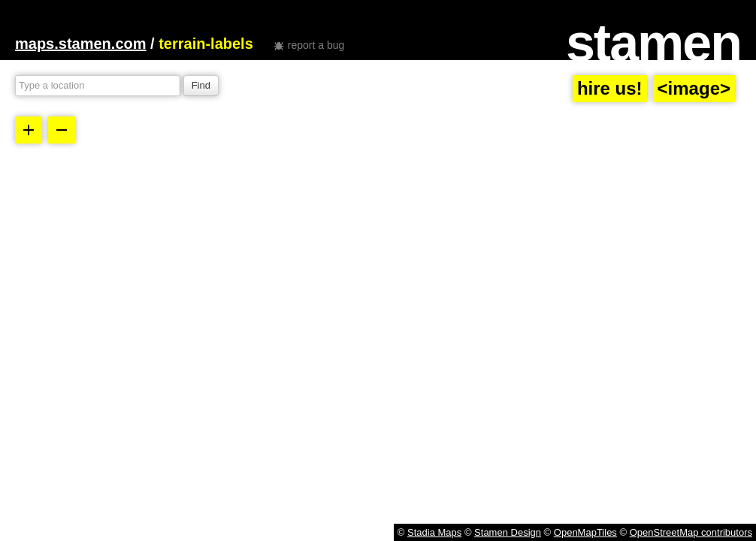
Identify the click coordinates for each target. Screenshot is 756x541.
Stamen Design (508, 532)
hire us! (610, 88)
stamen (653, 43)
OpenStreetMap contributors (691, 532)
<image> (694, 88)
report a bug (316, 45)
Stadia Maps (434, 532)
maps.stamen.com (81, 44)
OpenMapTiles (585, 532)
